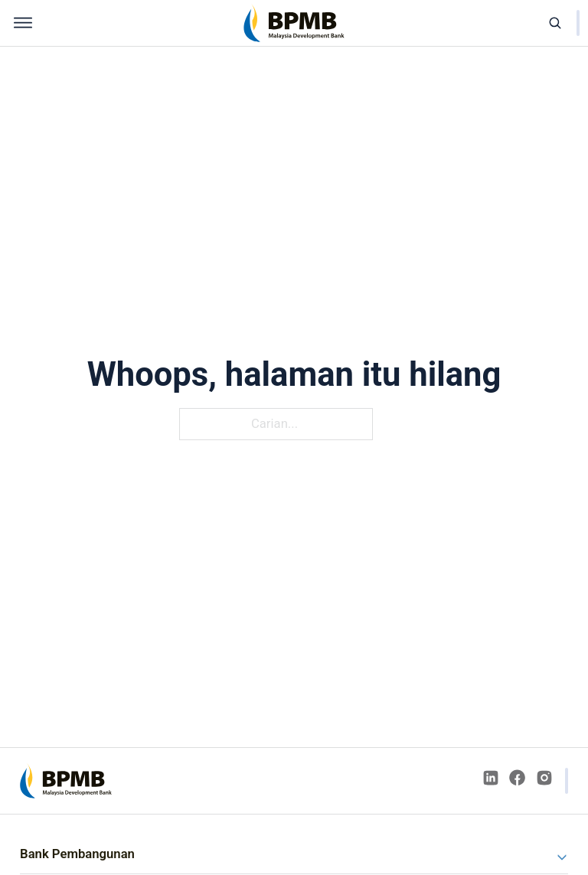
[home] (294, 23)
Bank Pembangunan (77, 854)
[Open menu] (23, 23)
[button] (294, 854)
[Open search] (555, 23)
